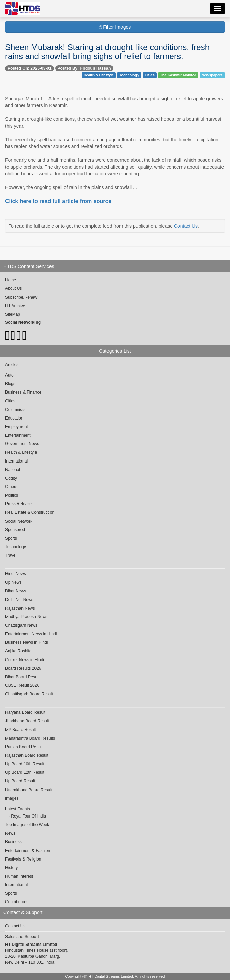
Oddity (11, 478)
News (10, 833)
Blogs (10, 384)
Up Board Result (20, 781)
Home (11, 280)
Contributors (16, 902)
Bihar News (16, 591)
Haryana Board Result (25, 712)
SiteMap (13, 314)
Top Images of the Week (27, 825)
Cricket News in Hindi (25, 660)
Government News (22, 444)
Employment (17, 427)
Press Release (18, 504)
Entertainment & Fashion (28, 851)
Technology (129, 75)
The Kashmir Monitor (178, 75)
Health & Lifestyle (99, 75)
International (16, 461)
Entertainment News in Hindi (31, 634)
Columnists (15, 410)
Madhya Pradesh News (26, 617)
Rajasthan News (20, 608)
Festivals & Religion (23, 859)
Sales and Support (22, 937)
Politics (12, 495)
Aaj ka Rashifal (19, 651)
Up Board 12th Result (25, 772)
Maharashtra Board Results (30, 738)
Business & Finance (23, 392)
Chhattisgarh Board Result (29, 694)
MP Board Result (21, 730)
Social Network (19, 521)
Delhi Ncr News (19, 600)
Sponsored (15, 530)
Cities (150, 75)
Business (13, 842)
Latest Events (18, 809)
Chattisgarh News (21, 625)
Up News (13, 582)
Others (11, 487)
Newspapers (212, 75)
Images (12, 798)
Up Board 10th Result (25, 764)
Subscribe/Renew (21, 297)
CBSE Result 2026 (22, 685)
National (13, 470)
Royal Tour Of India (28, 816)
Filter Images (115, 27)
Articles (12, 365)
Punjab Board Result (24, 747)
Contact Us (186, 226)
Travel (11, 555)
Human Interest (19, 876)
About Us (13, 288)
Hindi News (16, 574)
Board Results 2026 (23, 668)
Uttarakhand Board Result (29, 790)
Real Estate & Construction (30, 512)
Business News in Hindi (26, 642)
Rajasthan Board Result (27, 755)
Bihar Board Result (22, 677)
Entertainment (18, 435)
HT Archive (15, 306)
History (11, 868)
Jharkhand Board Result (27, 721)
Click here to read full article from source (58, 201)
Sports (11, 538)
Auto (9, 375)
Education (14, 418)
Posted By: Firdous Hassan (84, 68)
